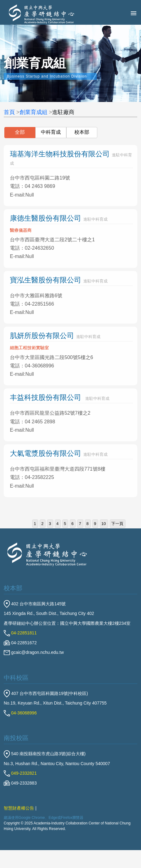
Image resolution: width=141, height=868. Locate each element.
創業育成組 (33, 112)
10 (104, 524)
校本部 (82, 132)
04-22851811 (20, 633)
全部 (20, 132)
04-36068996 (20, 713)
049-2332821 (20, 773)
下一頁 (117, 524)
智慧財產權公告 (19, 808)
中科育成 (51, 132)
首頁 (9, 112)
